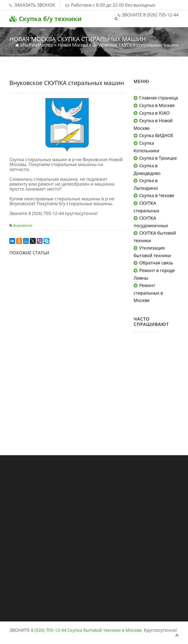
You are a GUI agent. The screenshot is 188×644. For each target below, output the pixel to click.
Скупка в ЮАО (154, 113)
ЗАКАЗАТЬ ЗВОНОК (35, 5)
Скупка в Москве (157, 105)
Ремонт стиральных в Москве (148, 293)
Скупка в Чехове (157, 195)
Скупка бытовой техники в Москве (105, 630)
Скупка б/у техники (45, 19)
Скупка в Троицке (158, 158)
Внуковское (23, 225)
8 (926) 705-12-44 (49, 630)
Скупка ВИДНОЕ (156, 135)
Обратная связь (156, 263)
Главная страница (159, 98)
